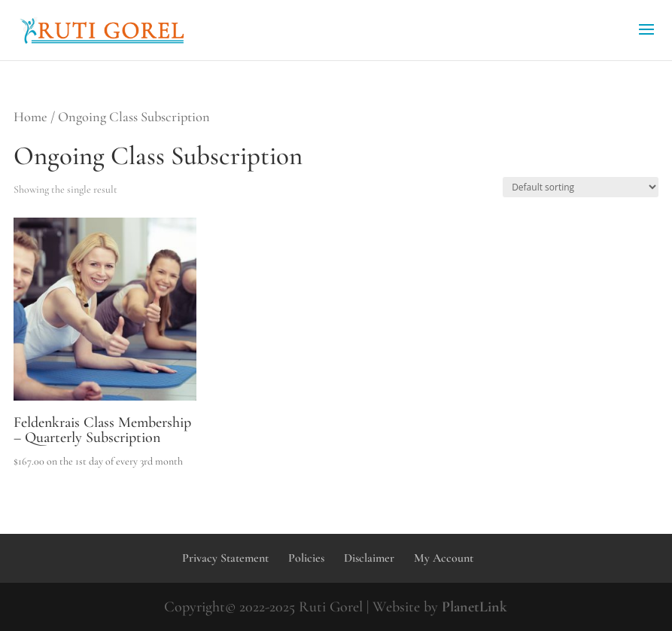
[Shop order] (581, 187)
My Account (444, 558)
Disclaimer (369, 558)
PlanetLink (474, 607)
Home (30, 117)
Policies (306, 558)
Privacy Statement (225, 558)
